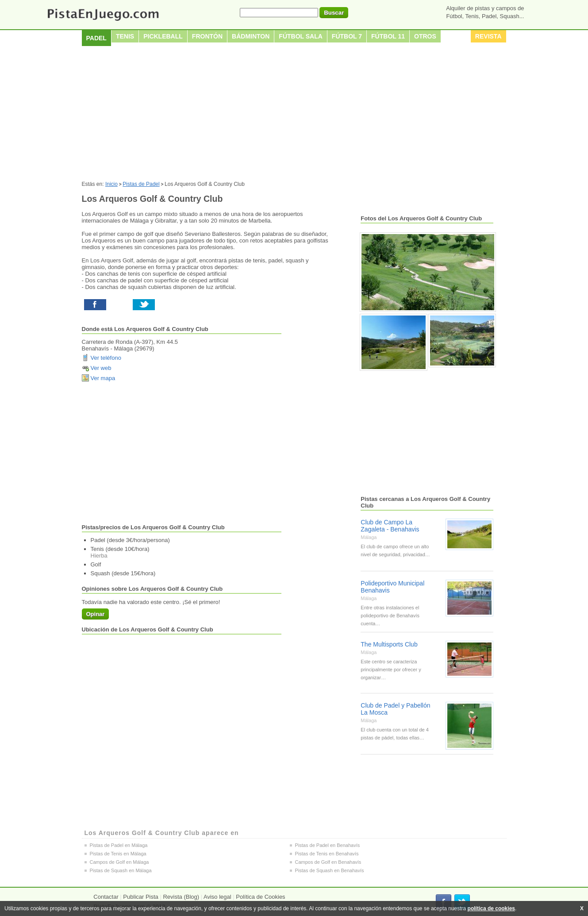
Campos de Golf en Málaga (119, 862)
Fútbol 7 (347, 36)
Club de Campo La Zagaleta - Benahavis (390, 526)
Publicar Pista (140, 897)
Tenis (125, 36)
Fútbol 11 (388, 36)
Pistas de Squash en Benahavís (330, 870)
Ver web (101, 368)
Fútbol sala (301, 36)
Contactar (106, 897)
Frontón (207, 36)
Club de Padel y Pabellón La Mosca (395, 709)
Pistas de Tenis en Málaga (118, 854)
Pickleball (163, 36)
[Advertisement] (294, 115)
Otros (425, 36)
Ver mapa (103, 378)
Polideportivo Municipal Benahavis (392, 587)
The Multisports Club (389, 644)
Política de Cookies (260, 897)
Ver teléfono (106, 358)
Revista (488, 36)
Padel (96, 38)
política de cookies (491, 908)
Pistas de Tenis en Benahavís (327, 854)
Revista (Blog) (181, 897)
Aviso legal (217, 897)
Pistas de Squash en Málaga (121, 870)
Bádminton (251, 36)
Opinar (96, 614)
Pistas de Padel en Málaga (119, 845)
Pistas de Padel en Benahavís (328, 845)
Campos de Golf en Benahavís (328, 862)
